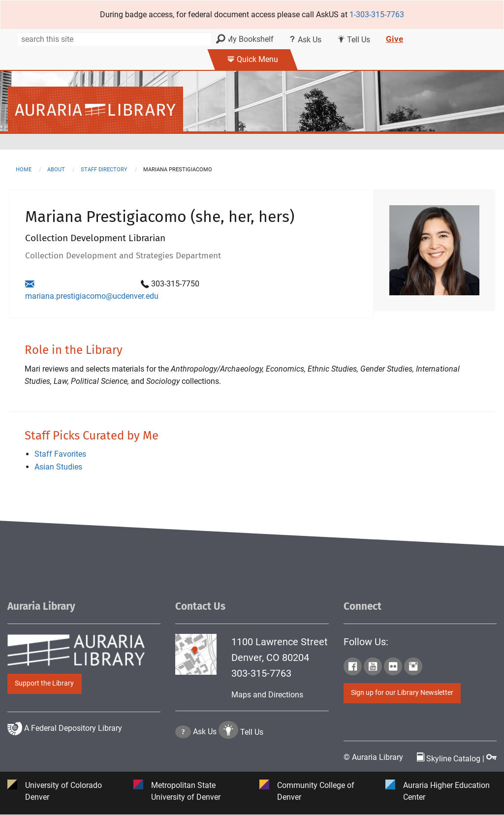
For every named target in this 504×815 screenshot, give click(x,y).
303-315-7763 (261, 673)
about (56, 170)
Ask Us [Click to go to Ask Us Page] (205, 762)
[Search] (115, 39)
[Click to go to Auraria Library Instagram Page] (413, 669)
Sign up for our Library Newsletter (402, 693)
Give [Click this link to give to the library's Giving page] (394, 39)
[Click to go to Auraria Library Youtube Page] (373, 669)
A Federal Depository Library (65, 757)
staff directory (104, 170)
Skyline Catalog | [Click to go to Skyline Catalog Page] (452, 759)
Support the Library (44, 683)
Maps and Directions (267, 695)
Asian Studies (58, 467)
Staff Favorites (60, 455)
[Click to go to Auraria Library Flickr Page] (393, 669)
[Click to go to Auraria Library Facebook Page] (353, 669)
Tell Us (252, 762)
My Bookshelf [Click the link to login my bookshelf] (246, 39)
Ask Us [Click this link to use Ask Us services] (305, 40)
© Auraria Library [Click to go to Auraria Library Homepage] (373, 757)
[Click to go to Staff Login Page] (491, 759)
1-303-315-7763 (377, 15)
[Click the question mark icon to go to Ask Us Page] (183, 762)
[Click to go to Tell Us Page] (228, 762)
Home (24, 170)
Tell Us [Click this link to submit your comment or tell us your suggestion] (354, 40)
